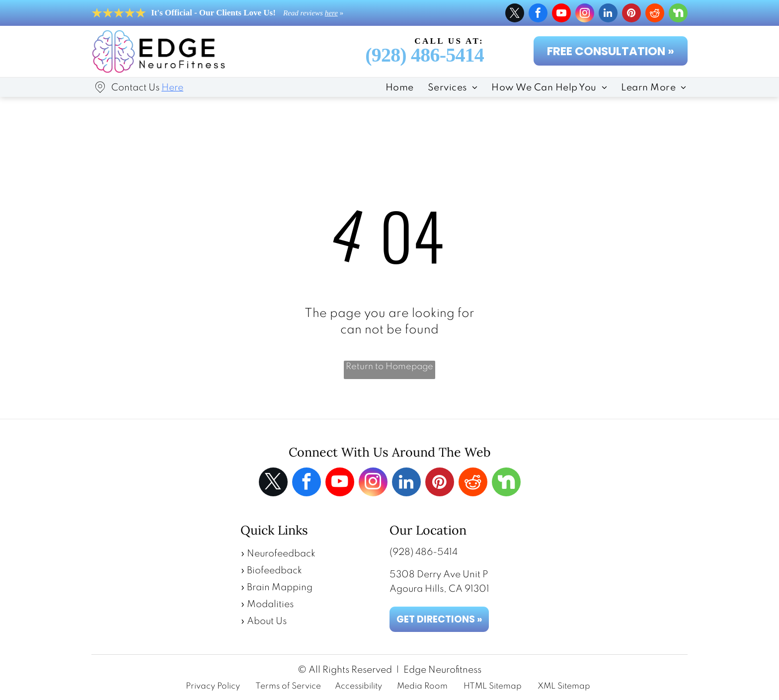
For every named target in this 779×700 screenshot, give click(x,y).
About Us (267, 621)
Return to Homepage (389, 367)
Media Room (422, 686)
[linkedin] (608, 14)
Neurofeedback (281, 554)
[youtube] (561, 14)
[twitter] (515, 14)
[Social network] (678, 14)
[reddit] (655, 14)
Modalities (270, 604)
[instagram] (585, 14)
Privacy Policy (213, 686)
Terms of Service (288, 686)
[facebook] (538, 14)
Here (172, 88)
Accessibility (358, 686)
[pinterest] (631, 14)
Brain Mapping (280, 587)
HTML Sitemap (493, 686)
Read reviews (303, 13)
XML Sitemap (564, 686)
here (331, 13)
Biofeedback (274, 571)
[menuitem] (393, 87)
